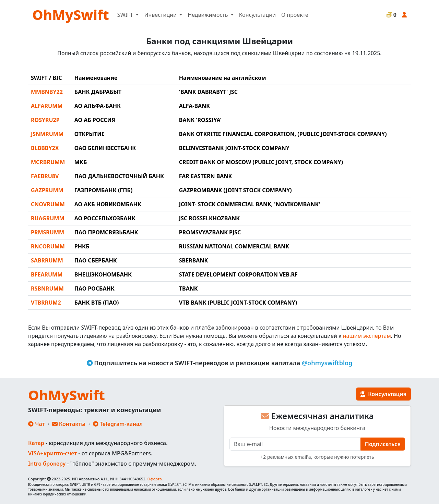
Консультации (257, 15)
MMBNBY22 (47, 92)
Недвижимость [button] (208, 15)
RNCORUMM (48, 246)
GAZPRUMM (47, 190)
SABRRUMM (47, 260)
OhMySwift (71, 15)
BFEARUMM (47, 274)
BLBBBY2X (45, 148)
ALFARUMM (47, 106)
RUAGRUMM (48, 218)
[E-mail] (295, 444)
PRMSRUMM (48, 232)
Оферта (155, 479)
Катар (36, 443)
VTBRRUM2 (46, 303)
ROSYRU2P (45, 120)
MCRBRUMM (48, 162)
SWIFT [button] (126, 15)
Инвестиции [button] (161, 15)
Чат (36, 424)
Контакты (69, 424)
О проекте (295, 15)
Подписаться (383, 444)
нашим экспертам (367, 336)
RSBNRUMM (47, 288)
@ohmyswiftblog (327, 363)
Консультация (383, 394)
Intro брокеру (47, 464)
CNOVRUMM (48, 204)
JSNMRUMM (47, 134)
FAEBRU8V (45, 176)
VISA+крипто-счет (52, 453)
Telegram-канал (118, 424)
